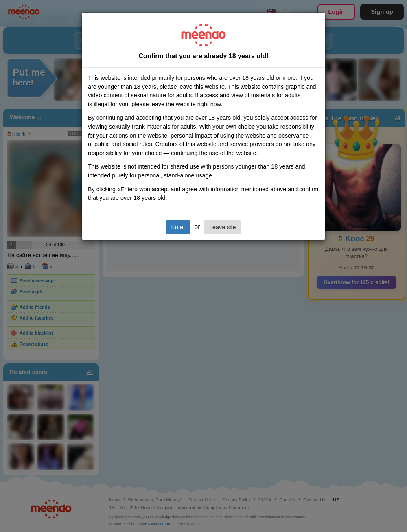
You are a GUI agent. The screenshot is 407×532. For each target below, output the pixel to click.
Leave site (223, 227)
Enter (178, 227)
